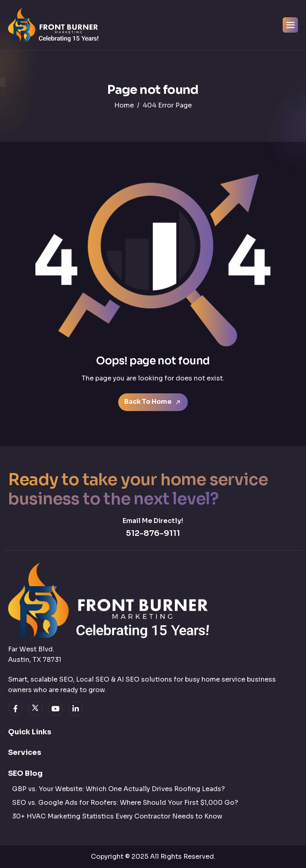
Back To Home (153, 402)
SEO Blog (25, 773)
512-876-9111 (153, 533)
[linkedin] (76, 709)
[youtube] (55, 709)
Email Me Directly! (153, 521)
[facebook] (15, 709)
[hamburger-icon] (290, 25)
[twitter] (35, 709)
